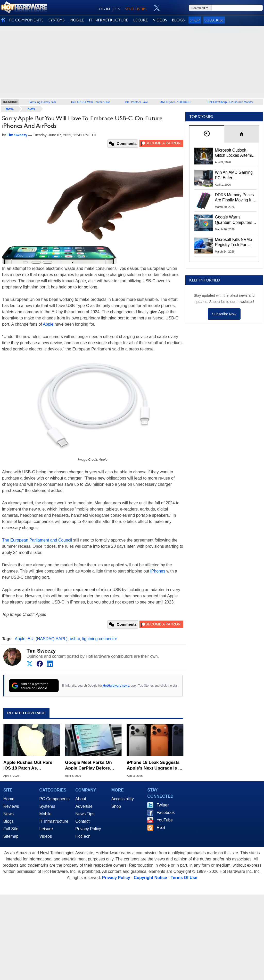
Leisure (46, 829)
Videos (46, 836)
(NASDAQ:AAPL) (52, 639)
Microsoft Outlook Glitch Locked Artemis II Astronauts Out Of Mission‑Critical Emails (235, 153)
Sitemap (11, 836)
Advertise (84, 806)
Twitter (163, 805)
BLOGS (178, 20)
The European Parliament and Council (38, 540)
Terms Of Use (184, 878)
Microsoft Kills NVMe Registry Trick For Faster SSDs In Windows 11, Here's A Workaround (234, 242)
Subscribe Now (224, 314)
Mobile (46, 814)
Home (9, 799)
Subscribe (214, 20)
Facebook (166, 813)
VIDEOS (160, 20)
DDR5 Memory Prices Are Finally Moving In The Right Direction (234, 198)
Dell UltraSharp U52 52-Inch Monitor (230, 102)
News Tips (85, 814)
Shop (195, 20)
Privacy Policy (88, 829)
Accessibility (123, 799)
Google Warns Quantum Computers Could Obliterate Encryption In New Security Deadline (234, 220)
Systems (47, 806)
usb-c (75, 639)
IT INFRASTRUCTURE (109, 20)
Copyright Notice (150, 878)
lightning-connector (100, 639)
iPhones (157, 571)
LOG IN (104, 9)
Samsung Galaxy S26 (42, 102)
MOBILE (77, 20)
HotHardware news (116, 686)
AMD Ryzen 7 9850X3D (175, 102)
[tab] (207, 134)
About (81, 799)
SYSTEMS (56, 20)
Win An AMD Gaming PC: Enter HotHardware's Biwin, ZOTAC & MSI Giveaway (234, 175)
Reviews (11, 806)
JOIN (116, 9)
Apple (48, 324)
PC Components (55, 799)
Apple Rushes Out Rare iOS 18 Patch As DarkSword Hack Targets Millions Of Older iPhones (30, 766)
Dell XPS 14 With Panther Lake (91, 102)
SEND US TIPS (136, 9)
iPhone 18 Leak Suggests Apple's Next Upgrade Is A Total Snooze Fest (154, 766)
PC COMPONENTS (26, 20)
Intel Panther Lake (136, 102)
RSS (161, 828)
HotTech (83, 836)
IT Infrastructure (54, 821)
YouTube (165, 820)
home (10, 109)
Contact (82, 821)
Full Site (11, 829)
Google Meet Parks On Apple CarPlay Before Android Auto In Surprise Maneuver (91, 766)
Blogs (9, 821)
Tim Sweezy (41, 651)
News (31, 109)
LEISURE (141, 20)
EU (30, 639)
